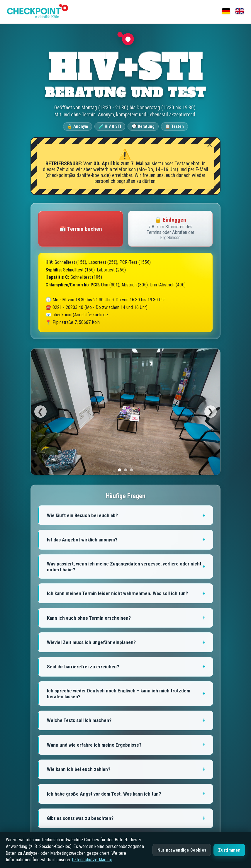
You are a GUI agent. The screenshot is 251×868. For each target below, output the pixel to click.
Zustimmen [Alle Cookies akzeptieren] (229, 850)
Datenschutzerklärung (92, 860)
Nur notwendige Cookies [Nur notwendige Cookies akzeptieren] (182, 850)
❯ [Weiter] (211, 412)
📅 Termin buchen (81, 229)
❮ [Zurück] (40, 412)
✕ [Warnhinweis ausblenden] (210, 145)
